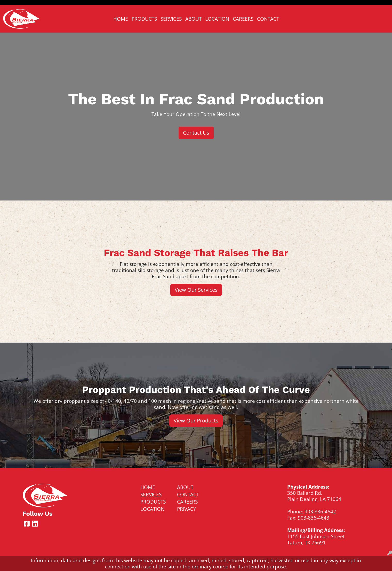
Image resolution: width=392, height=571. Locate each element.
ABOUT (193, 19)
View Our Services (196, 290)
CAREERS (243, 19)
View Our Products (196, 420)
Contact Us (196, 133)
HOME (121, 19)
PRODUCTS (144, 19)
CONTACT (268, 19)
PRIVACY (187, 509)
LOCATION (217, 19)
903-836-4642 (320, 511)
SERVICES (171, 19)
